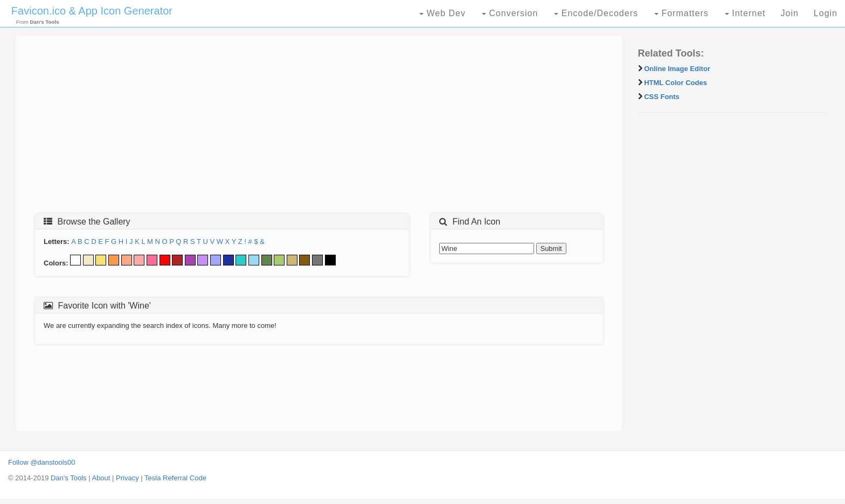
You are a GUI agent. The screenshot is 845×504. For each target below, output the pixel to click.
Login (826, 13)
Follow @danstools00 (41, 462)
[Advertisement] (319, 128)
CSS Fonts (662, 97)
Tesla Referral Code (175, 478)
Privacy (127, 478)
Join (789, 13)
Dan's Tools (69, 478)
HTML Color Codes (676, 83)
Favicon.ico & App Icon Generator (92, 11)
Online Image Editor (677, 69)
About (101, 478)
